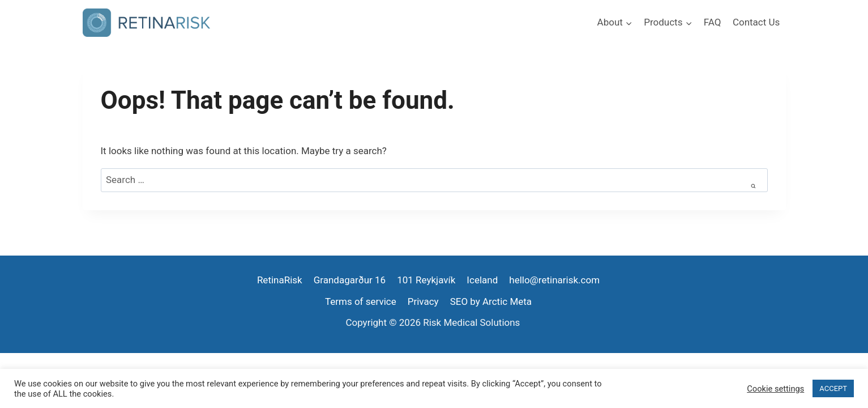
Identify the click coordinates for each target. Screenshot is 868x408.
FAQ (713, 22)
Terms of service (361, 301)
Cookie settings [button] (775, 389)
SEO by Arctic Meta (491, 301)
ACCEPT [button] (833, 388)
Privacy (423, 301)
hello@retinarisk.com (554, 280)
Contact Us (756, 22)
